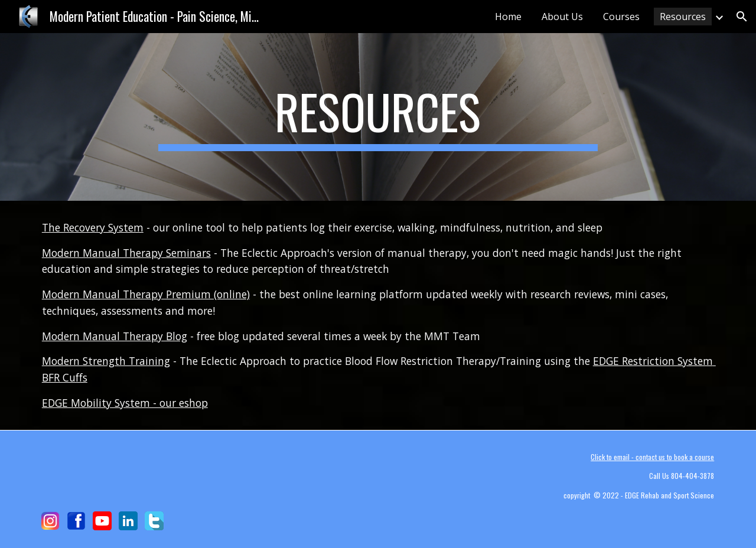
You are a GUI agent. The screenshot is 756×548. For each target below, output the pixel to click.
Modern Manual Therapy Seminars (126, 253)
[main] (378, 117)
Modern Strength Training (106, 361)
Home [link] (508, 17)
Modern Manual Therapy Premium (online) (146, 294)
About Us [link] (562, 17)
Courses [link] (621, 17)
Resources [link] (683, 17)
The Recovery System (93, 227)
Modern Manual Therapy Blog (115, 336)
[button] (742, 17)
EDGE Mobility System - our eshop (125, 403)
